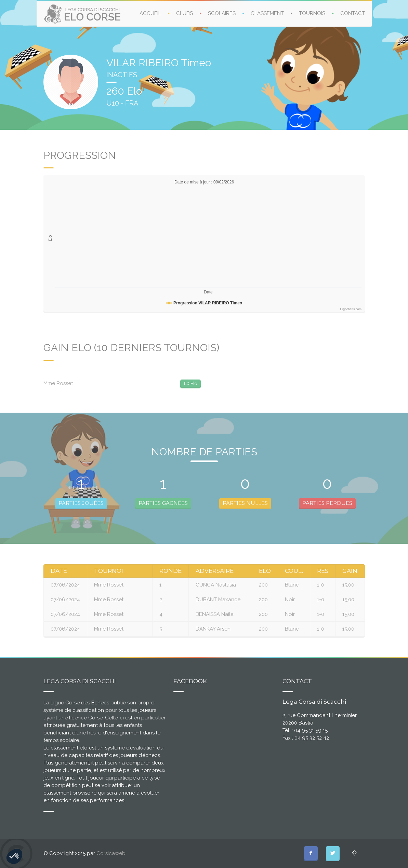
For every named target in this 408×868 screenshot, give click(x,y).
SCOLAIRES (222, 13)
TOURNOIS (312, 13)
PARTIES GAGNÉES (163, 503)
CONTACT (353, 13)
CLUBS (185, 13)
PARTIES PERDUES (327, 503)
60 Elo (190, 383)
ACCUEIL (150, 13)
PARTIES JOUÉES (81, 503)
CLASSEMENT (267, 13)
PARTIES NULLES (245, 503)
